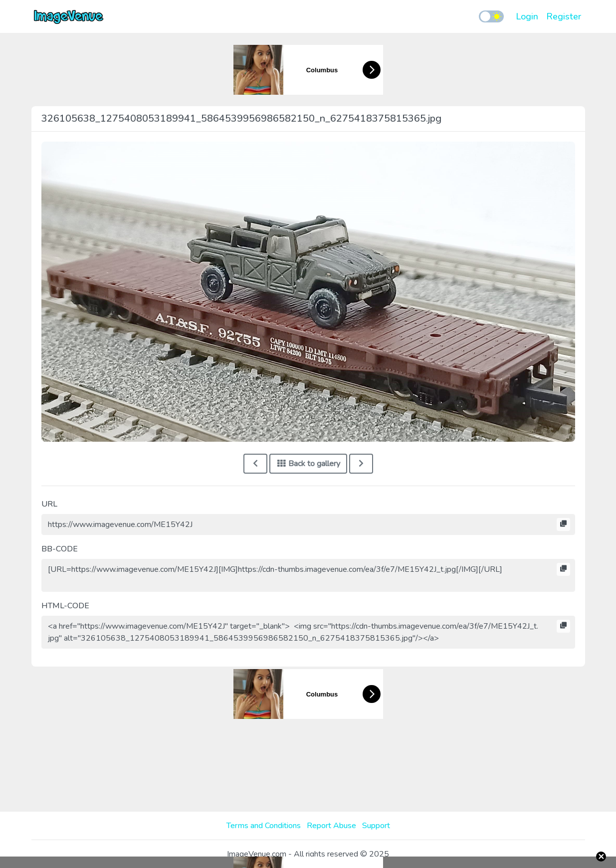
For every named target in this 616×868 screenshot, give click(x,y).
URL (49, 504)
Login (527, 16)
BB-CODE (60, 549)
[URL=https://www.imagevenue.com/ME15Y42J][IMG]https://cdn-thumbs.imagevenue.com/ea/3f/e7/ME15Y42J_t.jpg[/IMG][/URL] (308, 575)
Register (564, 16)
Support (376, 826)
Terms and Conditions (264, 826)
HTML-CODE (65, 606)
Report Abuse (331, 826)
